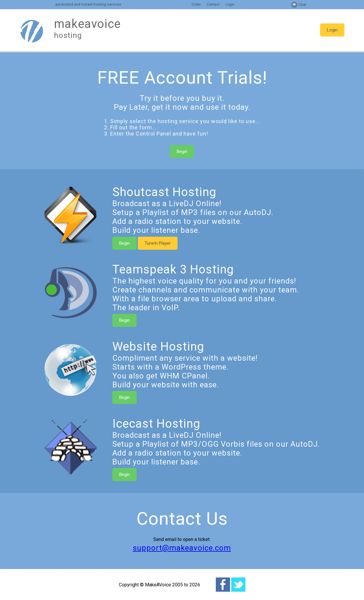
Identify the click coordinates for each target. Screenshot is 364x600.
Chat (302, 5)
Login (230, 4)
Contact (213, 4)
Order (196, 4)
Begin (182, 152)
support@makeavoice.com (182, 548)
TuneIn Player (158, 243)
